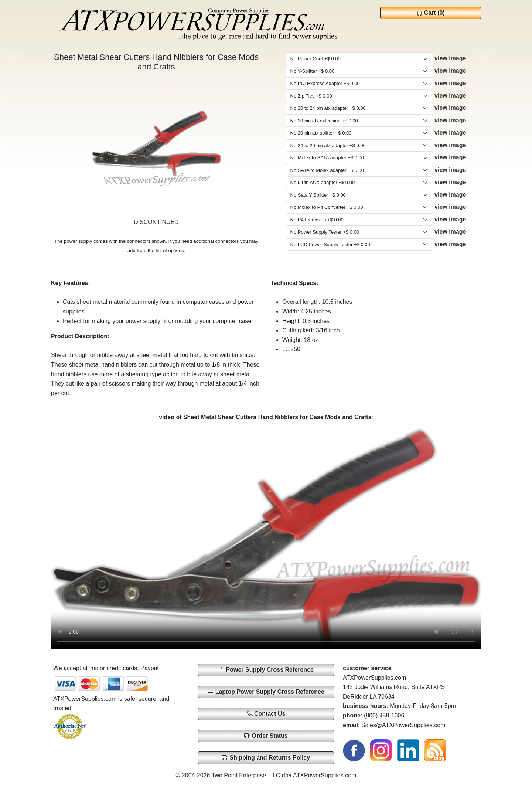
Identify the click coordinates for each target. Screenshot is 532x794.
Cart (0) (430, 13)
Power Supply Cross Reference (266, 670)
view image (450, 58)
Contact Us (266, 714)
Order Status (266, 736)
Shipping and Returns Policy (266, 758)
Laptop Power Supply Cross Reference (266, 691)
